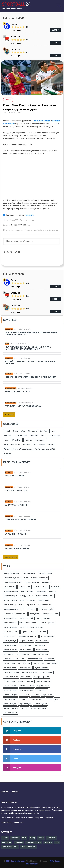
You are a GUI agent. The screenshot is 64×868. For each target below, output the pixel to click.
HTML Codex (54, 861)
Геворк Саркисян (25, 668)
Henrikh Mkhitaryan (37, 699)
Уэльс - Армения (29, 573)
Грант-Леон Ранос (42, 121)
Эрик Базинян (40, 645)
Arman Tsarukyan (10, 690)
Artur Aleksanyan (26, 690)
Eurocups (36, 695)
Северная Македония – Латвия (20, 519)
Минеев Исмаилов (11, 609)
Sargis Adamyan (25, 704)
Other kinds (19, 842)
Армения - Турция (41, 587)
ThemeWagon (32, 864)
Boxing (15, 431)
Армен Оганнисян (43, 681)
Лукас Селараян (42, 650)
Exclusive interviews (28, 847)
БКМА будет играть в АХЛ (17, 392)
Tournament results (34, 842)
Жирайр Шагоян (43, 686)
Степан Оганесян (10, 686)
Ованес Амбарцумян (40, 654)
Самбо (22, 605)
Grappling (23, 699)
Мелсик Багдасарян (12, 573)
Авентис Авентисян (50, 230)
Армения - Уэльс (10, 618)
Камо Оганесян (10, 668)
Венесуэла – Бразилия (16, 505)
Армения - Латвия (11, 591)
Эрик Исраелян (10, 587)
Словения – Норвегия (16, 534)
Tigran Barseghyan (11, 708)
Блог (43, 435)
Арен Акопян (9, 654)
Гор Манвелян (9, 681)
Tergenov (15, 49)
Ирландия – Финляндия (17, 548)
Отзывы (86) (16, 31)
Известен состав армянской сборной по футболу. (31, 377)
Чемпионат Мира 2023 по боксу (36, 578)
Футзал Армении (10, 627)
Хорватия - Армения (51, 614)
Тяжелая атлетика (35, 659)
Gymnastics (27, 444)
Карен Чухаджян (24, 663)
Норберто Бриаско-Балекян (14, 659)
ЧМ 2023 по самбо (27, 618)
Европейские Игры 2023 (13, 582)
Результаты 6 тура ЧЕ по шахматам (23, 406)
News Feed (34, 435)
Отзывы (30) (16, 43)
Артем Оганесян (10, 605)
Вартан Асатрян (42, 641)
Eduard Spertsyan (10, 695)
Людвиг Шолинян (47, 636)
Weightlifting (17, 440)
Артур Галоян (39, 663)
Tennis (53, 431)
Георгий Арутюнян (45, 573)
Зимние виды (41, 591)
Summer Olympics (41, 704)
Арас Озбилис (26, 677)
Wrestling (7, 435)
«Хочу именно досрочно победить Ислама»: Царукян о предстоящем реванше (28, 348)
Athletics (7, 449)
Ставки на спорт (54, 435)
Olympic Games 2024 (10, 847)
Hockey (7, 440)
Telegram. (29, 215)
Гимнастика (46, 582)
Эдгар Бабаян (9, 663)
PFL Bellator (31, 609)
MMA (7, 344)
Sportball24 (14, 220)
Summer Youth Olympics (23, 449)
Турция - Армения (28, 632)
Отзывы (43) (16, 56)
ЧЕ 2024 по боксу (44, 605)
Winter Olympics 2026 (12, 444)
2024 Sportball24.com (15, 861)
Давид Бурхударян (28, 600)
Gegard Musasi (47, 695)
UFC (22, 609)
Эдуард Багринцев (42, 677)
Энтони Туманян (46, 672)
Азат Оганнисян (27, 591)
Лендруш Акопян (27, 596)
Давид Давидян (10, 641)
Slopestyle (28, 440)
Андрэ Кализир (23, 654)
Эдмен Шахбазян (41, 668)
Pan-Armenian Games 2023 (45, 449)
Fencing (51, 444)
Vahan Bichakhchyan (39, 708)
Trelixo (14, 24)
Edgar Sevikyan (41, 690)
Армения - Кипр (25, 587)
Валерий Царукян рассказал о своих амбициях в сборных (30, 363)
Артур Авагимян (10, 623)
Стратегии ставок (20, 435)
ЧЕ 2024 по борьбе (46, 609)
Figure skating (40, 440)
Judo (57, 699)
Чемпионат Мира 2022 (45, 596)
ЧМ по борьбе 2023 (11, 632)
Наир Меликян (43, 600)
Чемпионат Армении (26, 681)
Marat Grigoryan (10, 704)
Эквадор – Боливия (15, 476)
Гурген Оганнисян (32, 582)
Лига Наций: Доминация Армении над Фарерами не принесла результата (31, 334)
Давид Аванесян (10, 645)
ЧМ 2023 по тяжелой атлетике (31, 627)
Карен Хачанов (53, 663)
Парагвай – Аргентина (16, 490)
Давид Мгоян (35, 614)
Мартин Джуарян (11, 596)
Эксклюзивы (55, 587)
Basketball (44, 431)
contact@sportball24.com (12, 822)
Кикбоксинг (50, 659)
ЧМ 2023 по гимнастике (28, 623)
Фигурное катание (27, 686)
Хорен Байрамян (10, 650)
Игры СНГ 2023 (9, 636)
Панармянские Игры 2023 (28, 636)
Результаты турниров (12, 578)
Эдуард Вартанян (43, 618)
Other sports (11, 388)
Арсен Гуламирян (11, 600)
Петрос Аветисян (26, 641)
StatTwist (16, 37)
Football (9, 329)
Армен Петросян (26, 650)
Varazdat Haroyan (11, 713)
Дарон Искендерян (11, 672)
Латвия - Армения (47, 623)
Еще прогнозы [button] (11, 557)
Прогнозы (31, 605)
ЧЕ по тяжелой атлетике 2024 (15, 614)
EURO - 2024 (25, 695)
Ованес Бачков (26, 645)
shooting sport (40, 444)
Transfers (8, 453)
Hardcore (53, 591)
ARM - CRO (42, 632)
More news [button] (9, 415)
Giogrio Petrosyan (10, 699)
